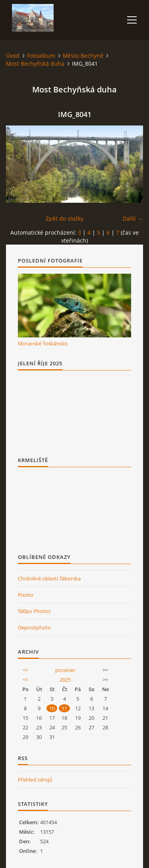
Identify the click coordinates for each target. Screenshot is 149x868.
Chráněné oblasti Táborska (49, 578)
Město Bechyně (83, 56)
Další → (133, 218)
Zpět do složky (65, 218)
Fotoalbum (41, 56)
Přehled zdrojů (35, 780)
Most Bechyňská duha (35, 64)
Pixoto (26, 595)
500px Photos (34, 611)
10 (52, 708)
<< (25, 670)
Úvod (13, 56)
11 (64, 708)
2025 (65, 680)
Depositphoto (34, 627)
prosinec (65, 670)
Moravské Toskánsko (43, 343)
